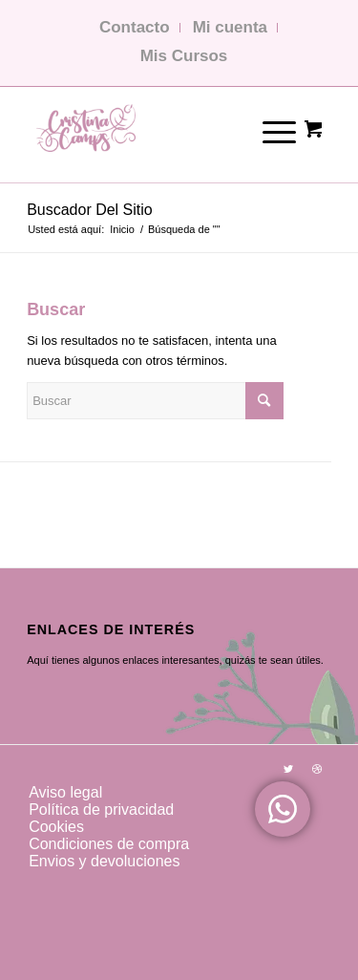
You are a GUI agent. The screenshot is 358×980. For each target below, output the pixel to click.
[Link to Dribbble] (317, 769)
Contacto (135, 27)
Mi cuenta (230, 27)
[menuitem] (168, 793)
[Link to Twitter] (288, 769)
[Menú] (266, 130)
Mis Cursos (184, 56)
